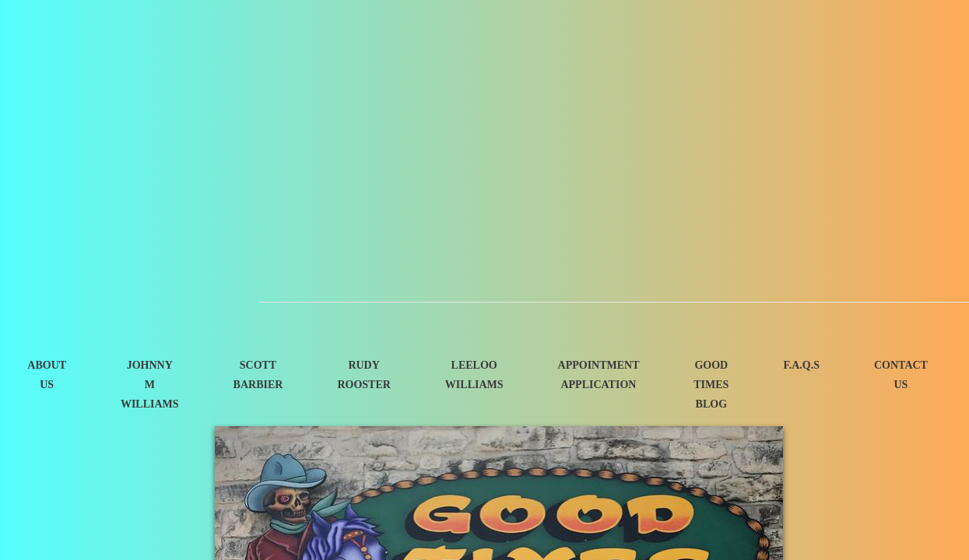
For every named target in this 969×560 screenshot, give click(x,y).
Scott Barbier (258, 375)
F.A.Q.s (801, 365)
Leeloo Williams (474, 375)
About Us (47, 375)
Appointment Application (599, 375)
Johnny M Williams (150, 385)
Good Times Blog (711, 385)
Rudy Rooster (363, 375)
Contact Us (901, 375)
